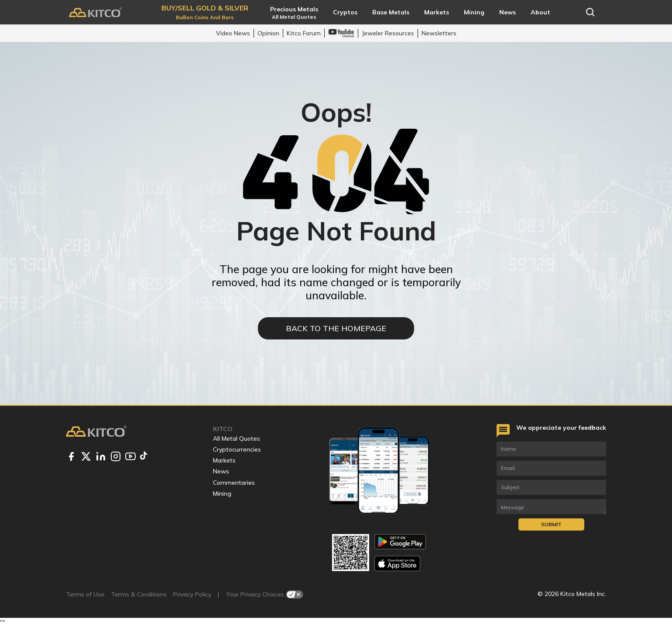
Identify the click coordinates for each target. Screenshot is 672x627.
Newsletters (439, 33)
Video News (233, 33)
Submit (551, 524)
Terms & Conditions (139, 594)
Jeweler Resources (388, 33)
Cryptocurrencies (237, 449)
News (221, 471)
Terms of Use (85, 594)
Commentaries (234, 483)
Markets (224, 460)
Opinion (268, 33)
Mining (222, 493)
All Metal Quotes (237, 439)
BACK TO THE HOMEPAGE (336, 328)
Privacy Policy (192, 594)
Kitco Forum (304, 33)
